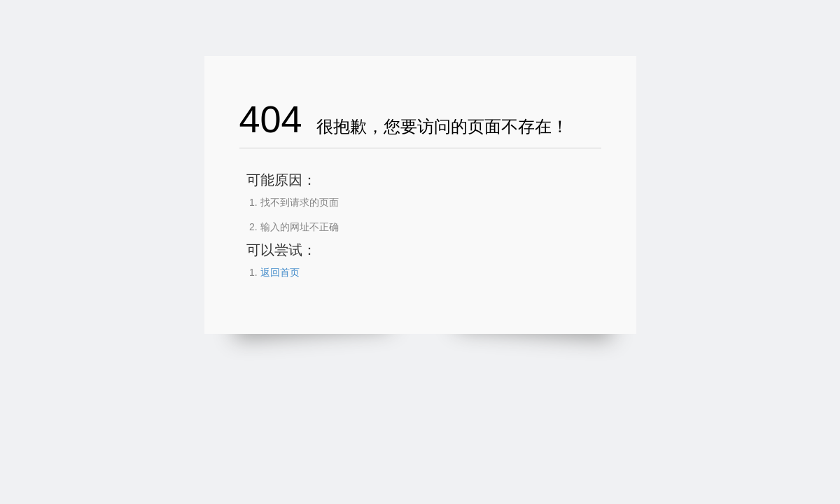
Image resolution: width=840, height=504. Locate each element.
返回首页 (280, 272)
